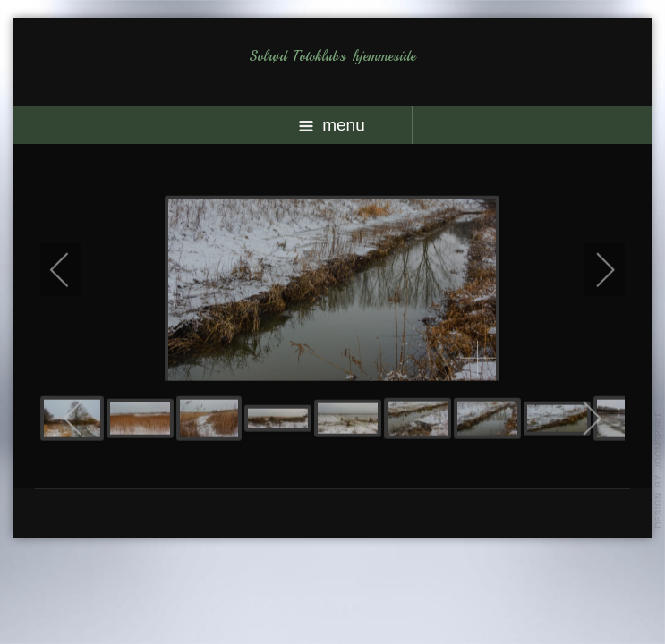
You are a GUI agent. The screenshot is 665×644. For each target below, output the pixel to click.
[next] (593, 269)
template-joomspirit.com (659, 470)
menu (332, 125)
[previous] (72, 269)
